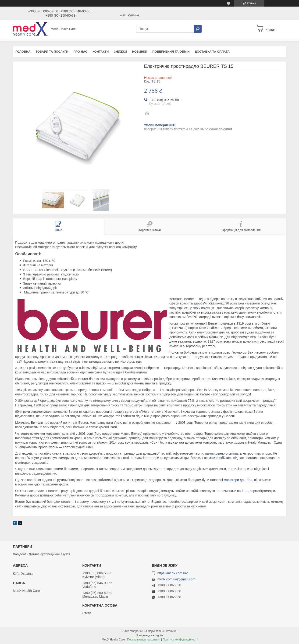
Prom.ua (171, 631)
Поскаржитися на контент (144, 640)
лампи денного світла (221, 453)
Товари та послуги (52, 52)
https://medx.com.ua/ (173, 573)
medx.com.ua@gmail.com (176, 579)
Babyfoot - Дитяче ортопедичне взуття (42, 554)
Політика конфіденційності (180, 640)
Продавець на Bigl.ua (149, 635)
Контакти (101, 52)
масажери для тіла (238, 480)
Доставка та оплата (212, 52)
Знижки (120, 52)
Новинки (140, 52)
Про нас (80, 52)
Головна (23, 52)
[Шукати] (198, 29)
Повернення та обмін (171, 52)
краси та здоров (192, 303)
